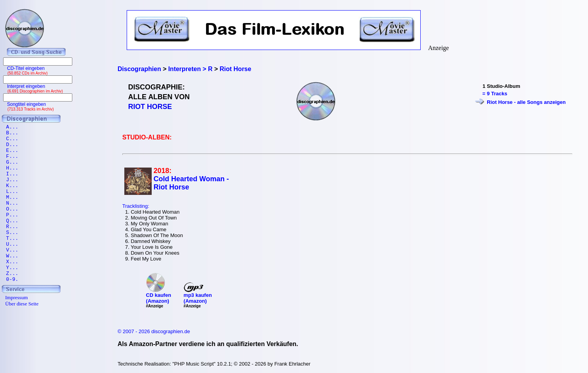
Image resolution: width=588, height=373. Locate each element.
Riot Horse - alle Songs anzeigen (526, 102)
